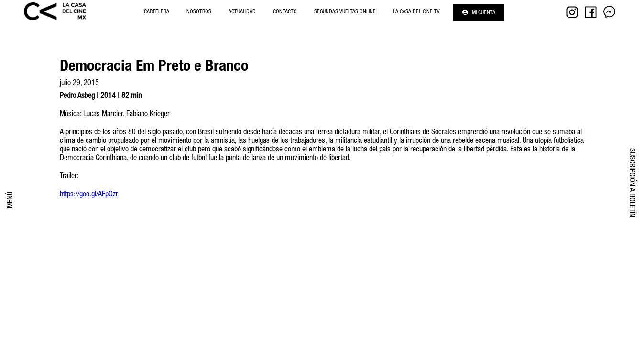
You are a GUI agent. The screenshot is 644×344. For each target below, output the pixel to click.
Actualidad (242, 12)
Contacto (285, 12)
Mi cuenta (479, 13)
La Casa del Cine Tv (416, 12)
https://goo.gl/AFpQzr (89, 195)
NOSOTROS (199, 12)
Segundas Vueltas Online (345, 12)
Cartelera (157, 12)
